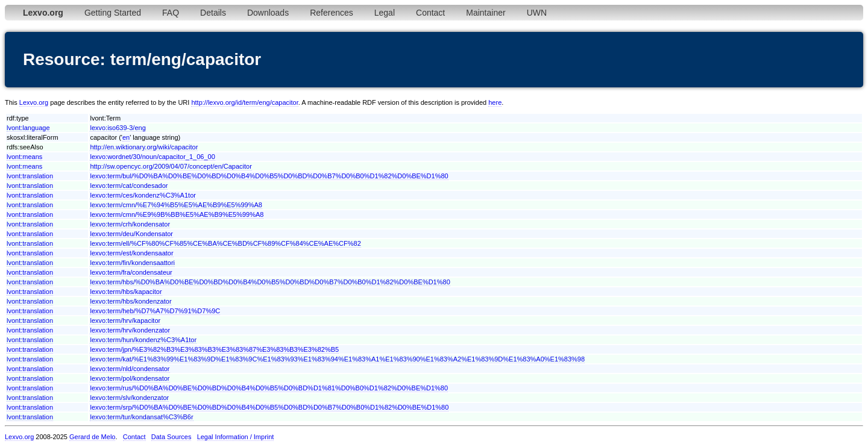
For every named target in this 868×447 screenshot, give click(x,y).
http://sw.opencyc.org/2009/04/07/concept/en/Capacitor (171, 166)
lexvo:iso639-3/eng (118, 128)
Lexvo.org (34, 102)
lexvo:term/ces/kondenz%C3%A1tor (143, 195)
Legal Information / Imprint (236, 437)
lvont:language (28, 128)
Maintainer (486, 13)
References (332, 13)
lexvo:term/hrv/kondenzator (130, 330)
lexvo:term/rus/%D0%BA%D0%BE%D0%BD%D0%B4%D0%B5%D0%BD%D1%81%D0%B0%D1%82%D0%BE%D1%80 (269, 388)
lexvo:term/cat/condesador (129, 186)
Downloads (268, 13)
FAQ (171, 13)
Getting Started (113, 13)
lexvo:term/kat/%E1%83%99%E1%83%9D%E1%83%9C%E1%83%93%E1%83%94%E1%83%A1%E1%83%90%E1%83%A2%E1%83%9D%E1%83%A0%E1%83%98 (337, 359)
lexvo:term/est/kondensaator (131, 253)
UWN (537, 13)
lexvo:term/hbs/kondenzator (131, 301)
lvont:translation (30, 176)
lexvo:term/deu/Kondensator (131, 234)
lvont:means (24, 157)
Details (213, 13)
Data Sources (171, 437)
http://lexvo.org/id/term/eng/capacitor (244, 102)
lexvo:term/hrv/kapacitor (125, 320)
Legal (385, 13)
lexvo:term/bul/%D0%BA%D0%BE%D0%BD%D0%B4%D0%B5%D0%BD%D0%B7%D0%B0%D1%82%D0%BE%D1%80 (269, 176)
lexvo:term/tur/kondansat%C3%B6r (141, 417)
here (495, 102)
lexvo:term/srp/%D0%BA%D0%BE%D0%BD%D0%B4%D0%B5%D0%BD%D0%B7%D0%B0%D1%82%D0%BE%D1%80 (269, 407)
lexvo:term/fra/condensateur (131, 272)
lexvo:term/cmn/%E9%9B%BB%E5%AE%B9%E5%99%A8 (177, 214)
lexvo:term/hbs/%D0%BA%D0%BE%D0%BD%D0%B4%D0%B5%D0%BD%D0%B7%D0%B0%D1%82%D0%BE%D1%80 (270, 282)
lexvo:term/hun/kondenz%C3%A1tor (143, 340)
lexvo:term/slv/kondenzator (129, 398)
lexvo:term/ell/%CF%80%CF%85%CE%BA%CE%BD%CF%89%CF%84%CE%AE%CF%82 (225, 243)
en (126, 137)
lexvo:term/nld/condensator (130, 369)
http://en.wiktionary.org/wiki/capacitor (144, 147)
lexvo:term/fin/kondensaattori (132, 263)
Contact (430, 13)
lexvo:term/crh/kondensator (130, 224)
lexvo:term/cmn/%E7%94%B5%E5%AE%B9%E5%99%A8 (176, 205)
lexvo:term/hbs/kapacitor (126, 292)
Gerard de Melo (92, 437)
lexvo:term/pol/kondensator (130, 378)
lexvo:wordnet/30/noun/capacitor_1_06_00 (152, 157)
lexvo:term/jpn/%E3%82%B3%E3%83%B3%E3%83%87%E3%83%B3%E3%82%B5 (214, 349)
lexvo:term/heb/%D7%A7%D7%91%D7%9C (155, 311)
